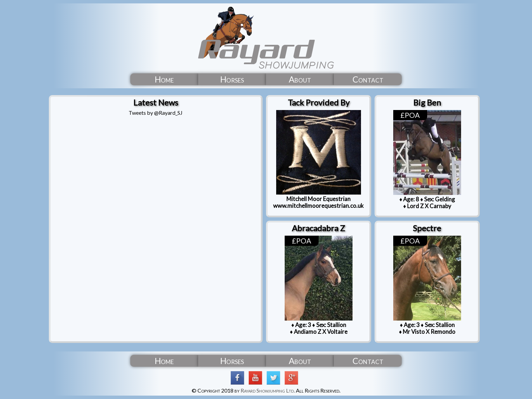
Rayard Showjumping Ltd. (268, 390)
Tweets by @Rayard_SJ (156, 113)
